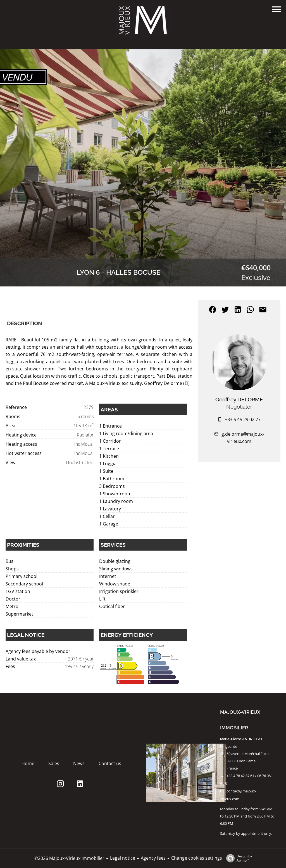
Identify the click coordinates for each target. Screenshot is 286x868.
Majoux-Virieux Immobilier (240, 720)
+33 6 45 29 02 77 (243, 419)
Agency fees (153, 858)
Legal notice (123, 858)
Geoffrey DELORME (239, 399)
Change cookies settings (197, 858)
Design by (238, 858)
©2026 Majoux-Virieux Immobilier (69, 858)
